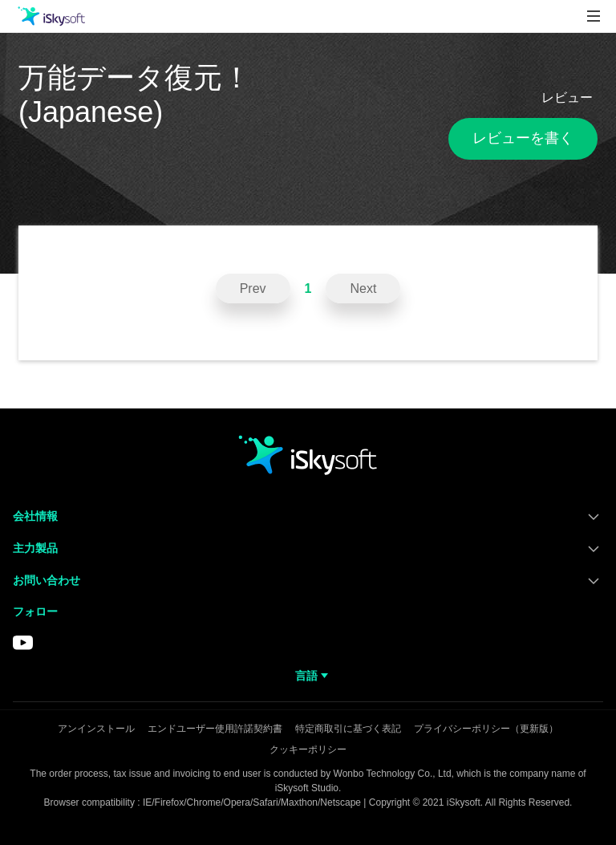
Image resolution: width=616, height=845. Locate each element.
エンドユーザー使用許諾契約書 (215, 729)
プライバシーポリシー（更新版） (486, 729)
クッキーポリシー (308, 750)
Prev (253, 288)
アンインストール (96, 729)
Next (363, 288)
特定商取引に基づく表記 (348, 729)
